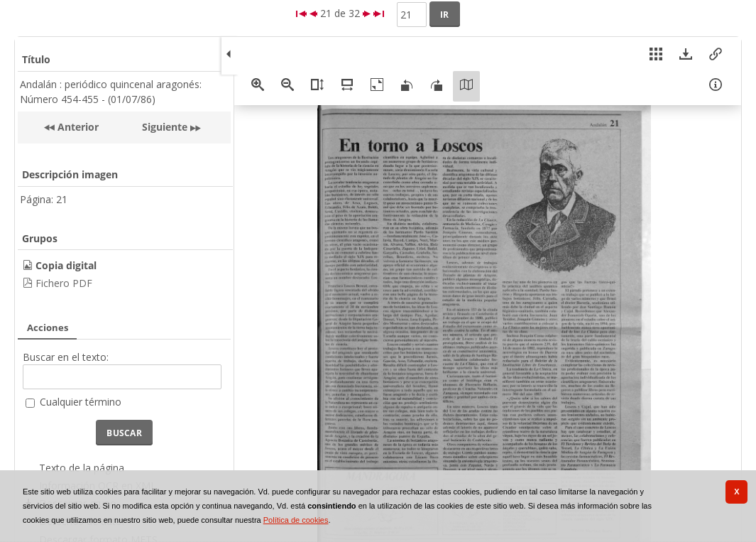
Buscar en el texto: (66, 357)
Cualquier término (81, 402)
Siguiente (165, 127)
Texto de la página (82, 468)
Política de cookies (296, 520)
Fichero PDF (64, 283)
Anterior (77, 127)
